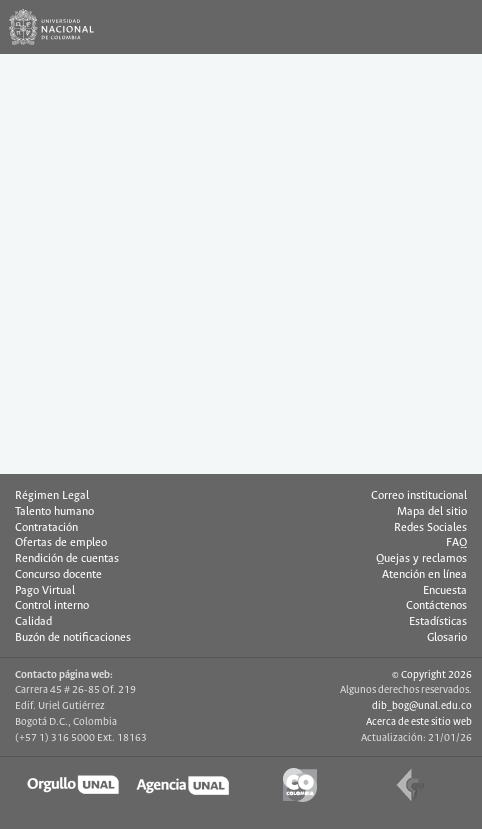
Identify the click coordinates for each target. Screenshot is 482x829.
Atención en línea (424, 575)
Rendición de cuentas (67, 559)
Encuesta (445, 591)
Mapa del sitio (432, 512)
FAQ (456, 543)
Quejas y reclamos (421, 559)
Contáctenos (436, 606)
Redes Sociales (430, 528)
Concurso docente (58, 575)
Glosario (447, 638)
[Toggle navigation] (455, 27)
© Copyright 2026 (432, 675)
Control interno (52, 606)
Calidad (33, 622)
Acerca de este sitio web (419, 722)
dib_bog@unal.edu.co (422, 706)
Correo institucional (419, 496)
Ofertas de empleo (61, 543)
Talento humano (54, 512)
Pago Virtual (45, 591)
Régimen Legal (52, 496)
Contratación (46, 528)
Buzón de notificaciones (73, 638)
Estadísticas (438, 622)
